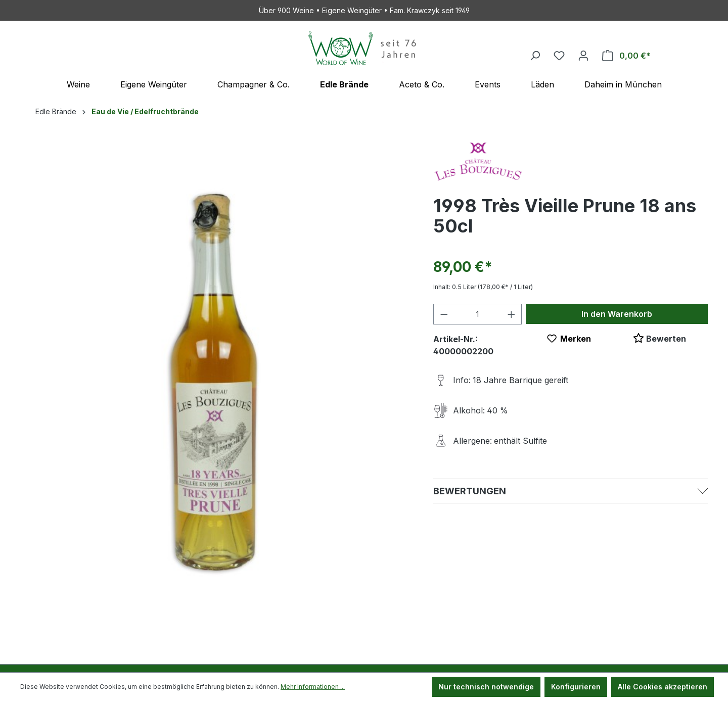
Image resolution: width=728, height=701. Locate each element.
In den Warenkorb (617, 314)
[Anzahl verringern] (444, 314)
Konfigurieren (576, 687)
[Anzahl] (477, 314)
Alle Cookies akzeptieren (663, 687)
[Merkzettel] (559, 56)
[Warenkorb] (626, 56)
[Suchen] (535, 56)
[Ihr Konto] (583, 56)
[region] (217, 380)
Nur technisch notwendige (486, 687)
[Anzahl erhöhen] (512, 314)
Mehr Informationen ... (313, 687)
